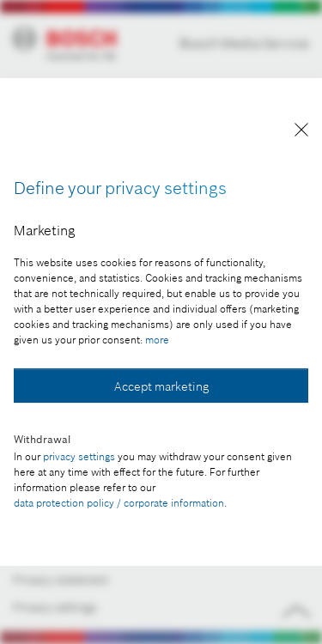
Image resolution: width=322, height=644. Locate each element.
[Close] (301, 133)
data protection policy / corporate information (119, 503)
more (157, 340)
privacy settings (79, 456)
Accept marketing (161, 386)
